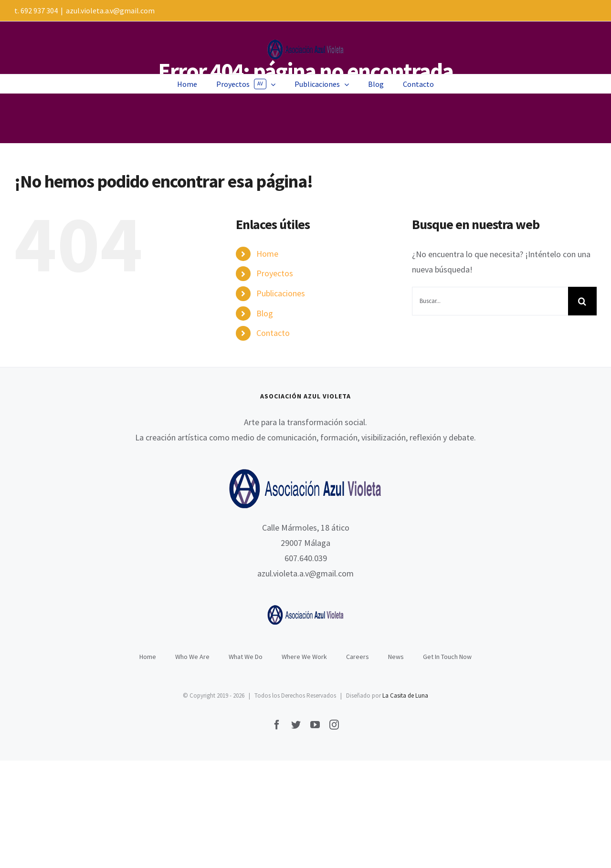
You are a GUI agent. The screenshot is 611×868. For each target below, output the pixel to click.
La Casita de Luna (405, 695)
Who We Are (192, 657)
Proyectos (275, 273)
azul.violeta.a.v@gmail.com (110, 10)
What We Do (246, 657)
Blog (265, 313)
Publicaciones (281, 293)
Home (267, 254)
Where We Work (304, 657)
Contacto (273, 333)
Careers (358, 657)
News (396, 657)
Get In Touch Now (447, 657)
